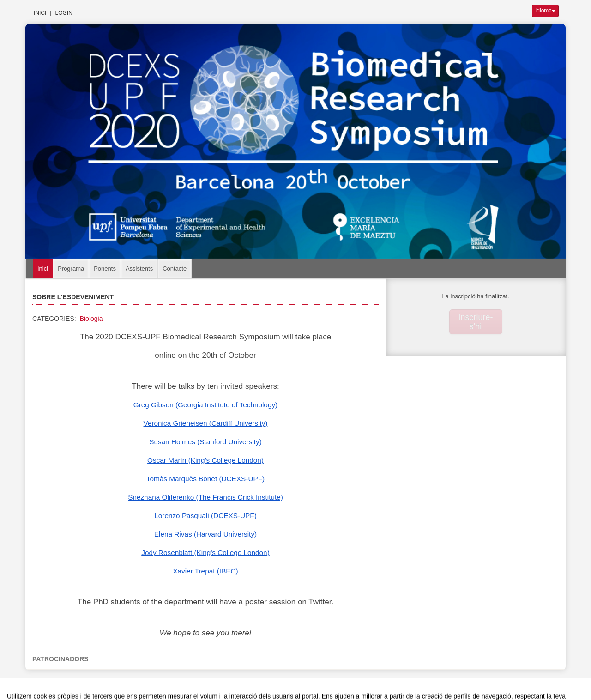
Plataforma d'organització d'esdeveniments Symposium (299, 683)
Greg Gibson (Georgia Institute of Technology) (205, 405)
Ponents (105, 269)
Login (63, 13)
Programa (71, 269)
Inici (40, 13)
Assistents (139, 269)
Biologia (91, 319)
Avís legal (195, 683)
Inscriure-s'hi (475, 322)
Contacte (175, 269)
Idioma (545, 11)
